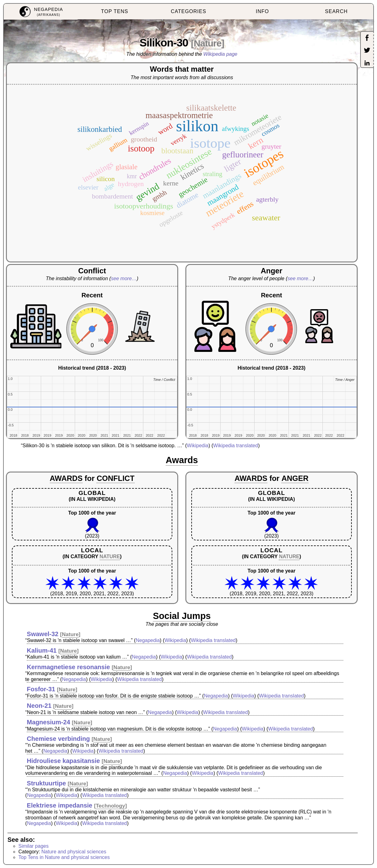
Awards (182, 460)
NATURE (110, 556)
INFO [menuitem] (262, 11)
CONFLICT (115, 478)
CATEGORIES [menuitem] (188, 11)
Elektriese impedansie (60, 805)
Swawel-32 (43, 634)
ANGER (295, 478)
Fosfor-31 (41, 689)
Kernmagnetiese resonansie (68, 667)
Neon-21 (39, 706)
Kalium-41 (42, 650)
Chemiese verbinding (58, 739)
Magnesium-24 (48, 722)
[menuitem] (41, 12)
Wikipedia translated (236, 446)
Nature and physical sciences (74, 852)
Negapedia (148, 640)
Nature (208, 43)
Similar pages (33, 846)
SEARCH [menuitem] (336, 11)
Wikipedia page (220, 54)
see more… (124, 278)
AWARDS (66, 478)
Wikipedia (198, 446)
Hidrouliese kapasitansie (63, 761)
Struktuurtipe (46, 783)
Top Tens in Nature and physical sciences (64, 857)
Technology (110, 806)
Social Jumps (182, 616)
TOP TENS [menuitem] (115, 11)
